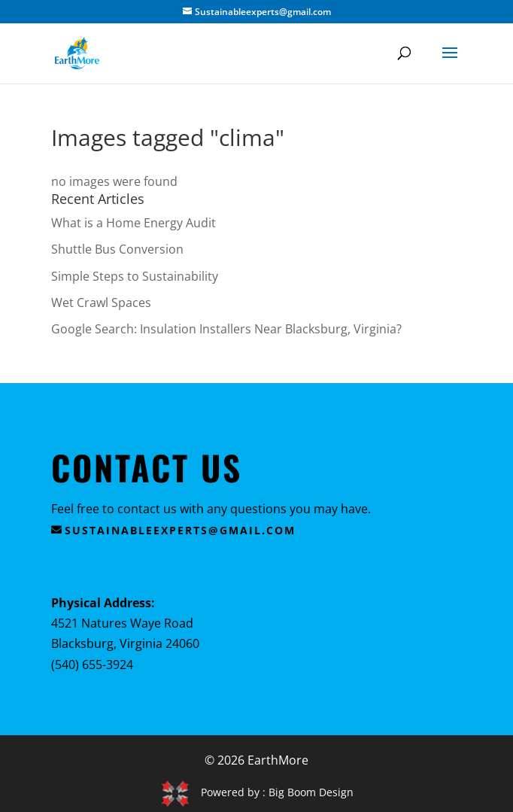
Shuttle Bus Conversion (117, 249)
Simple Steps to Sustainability (135, 276)
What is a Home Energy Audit (134, 223)
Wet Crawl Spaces (101, 303)
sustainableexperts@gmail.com (180, 530)
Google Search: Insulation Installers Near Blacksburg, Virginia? (226, 329)
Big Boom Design (311, 792)
